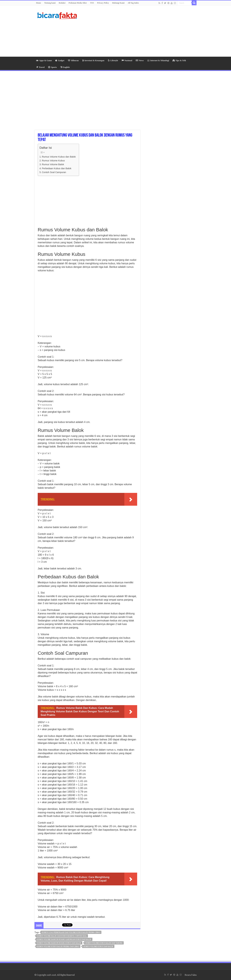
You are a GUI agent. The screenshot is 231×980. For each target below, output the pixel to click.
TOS (92, 3)
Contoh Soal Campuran (54, 172)
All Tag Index (133, 3)
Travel (41, 67)
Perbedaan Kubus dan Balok (57, 168)
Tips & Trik (179, 60)
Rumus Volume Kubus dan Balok (59, 157)
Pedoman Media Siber (78, 3)
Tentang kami (50, 3)
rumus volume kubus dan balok (98, 946)
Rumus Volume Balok (53, 164)
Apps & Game (44, 60)
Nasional (127, 60)
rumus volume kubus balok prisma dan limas (58, 946)
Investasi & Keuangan (93, 60)
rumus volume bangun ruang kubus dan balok (59, 943)
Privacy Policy (103, 3)
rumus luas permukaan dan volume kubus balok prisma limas (71, 932)
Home (39, 3)
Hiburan (73, 60)
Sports (52, 67)
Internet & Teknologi (158, 60)
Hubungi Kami (118, 3)
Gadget (60, 60)
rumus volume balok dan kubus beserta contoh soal (62, 936)
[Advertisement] (136, 31)
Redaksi (62, 3)
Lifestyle (113, 60)
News (140, 60)
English (65, 67)
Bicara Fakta (191, 975)
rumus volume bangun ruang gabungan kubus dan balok (64, 939)
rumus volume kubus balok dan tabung (104, 943)
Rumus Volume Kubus (53, 161)
